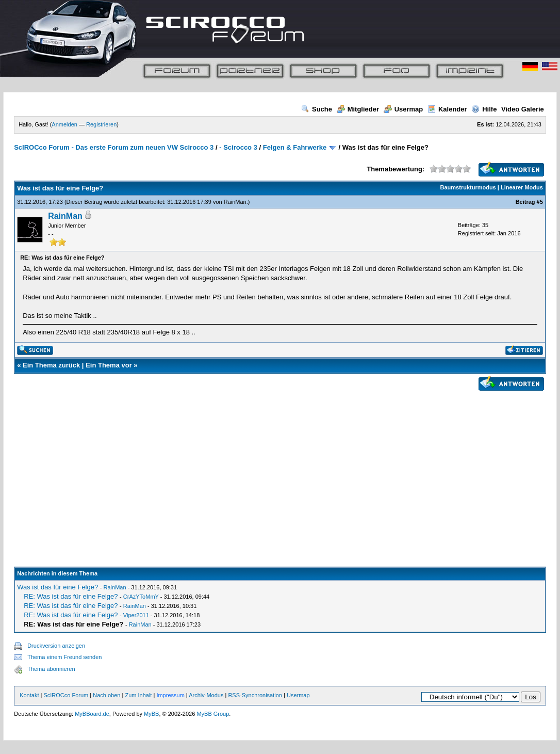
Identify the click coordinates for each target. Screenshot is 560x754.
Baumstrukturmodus (468, 187)
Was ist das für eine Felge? (57, 587)
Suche (317, 109)
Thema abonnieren (51, 669)
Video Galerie (523, 109)
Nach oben (106, 695)
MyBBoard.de (92, 714)
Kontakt (29, 695)
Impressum (170, 695)
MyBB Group (213, 714)
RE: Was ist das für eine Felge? (71, 596)
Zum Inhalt (138, 695)
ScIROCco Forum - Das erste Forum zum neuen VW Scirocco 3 (114, 147)
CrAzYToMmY (141, 597)
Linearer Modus (522, 187)
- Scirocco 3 (238, 147)
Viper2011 (136, 615)
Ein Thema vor (109, 365)
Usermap (403, 109)
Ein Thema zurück (51, 365)
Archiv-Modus (206, 695)
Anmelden (64, 124)
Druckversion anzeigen (56, 646)
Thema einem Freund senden (64, 657)
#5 (540, 202)
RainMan (235, 202)
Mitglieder (358, 109)
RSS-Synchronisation (255, 695)
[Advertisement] (280, 467)
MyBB (151, 714)
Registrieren (101, 124)
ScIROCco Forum (66, 695)
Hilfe (484, 109)
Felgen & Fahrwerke (295, 147)
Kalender (447, 109)
